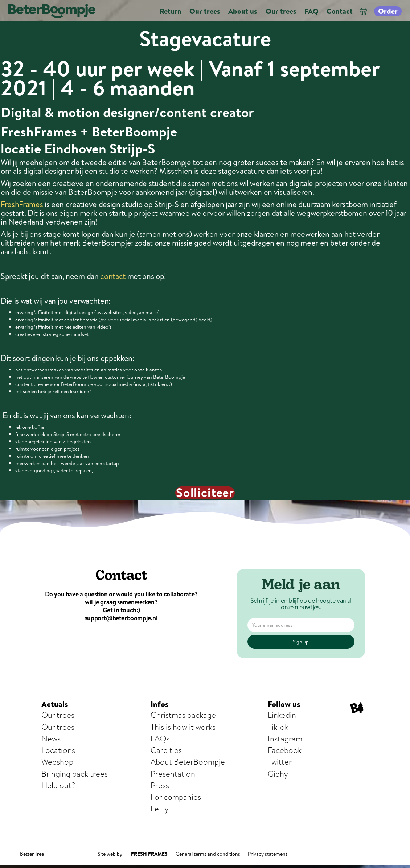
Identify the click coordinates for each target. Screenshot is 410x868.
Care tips (166, 750)
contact (113, 276)
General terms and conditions (208, 854)
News (51, 739)
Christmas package (183, 715)
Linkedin (282, 715)
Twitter (280, 762)
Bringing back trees (75, 774)
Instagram (285, 739)
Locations (58, 750)
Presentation (173, 774)
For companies (176, 797)
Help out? (58, 785)
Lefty (160, 809)
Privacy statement (268, 854)
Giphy (278, 774)
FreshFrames (22, 204)
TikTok (278, 727)
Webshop (57, 762)
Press (160, 785)
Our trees (58, 715)
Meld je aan (301, 586)
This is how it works (183, 727)
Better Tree (32, 854)
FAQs (160, 739)
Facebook (285, 750)
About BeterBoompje (188, 762)
